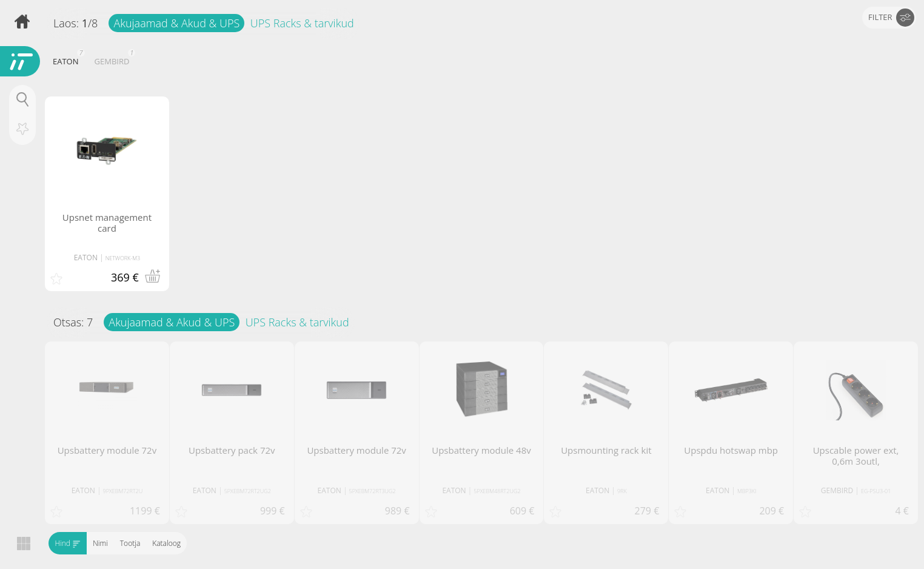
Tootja (129, 543)
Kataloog (166, 543)
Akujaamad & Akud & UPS (176, 23)
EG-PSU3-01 (876, 491)
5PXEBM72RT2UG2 (248, 491)
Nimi (100, 543)
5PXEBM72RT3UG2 (373, 491)
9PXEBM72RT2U (123, 491)
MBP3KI (747, 491)
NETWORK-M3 (123, 258)
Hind (68, 543)
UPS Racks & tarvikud (302, 23)
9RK (622, 491)
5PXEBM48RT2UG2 (497, 491)
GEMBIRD (114, 60)
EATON (67, 60)
